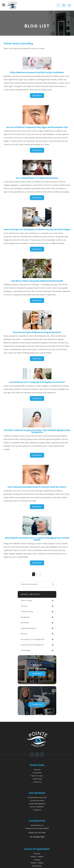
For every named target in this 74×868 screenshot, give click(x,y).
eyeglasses (25, 617)
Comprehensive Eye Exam (37, 797)
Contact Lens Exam (37, 801)
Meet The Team (37, 776)
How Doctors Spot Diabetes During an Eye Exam (37, 332)
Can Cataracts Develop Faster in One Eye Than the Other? (37, 487)
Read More (37, 95)
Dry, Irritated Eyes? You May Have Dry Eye (37, 178)
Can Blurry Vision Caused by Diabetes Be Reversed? (37, 281)
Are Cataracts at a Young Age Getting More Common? (37, 382)
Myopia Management (37, 804)
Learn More (37, 674)
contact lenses (27, 612)
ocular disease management (32, 645)
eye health (25, 623)
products (24, 634)
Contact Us (37, 704)
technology (25, 650)
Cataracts (37, 810)
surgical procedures (29, 628)
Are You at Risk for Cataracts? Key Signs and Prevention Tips (37, 127)
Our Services (37, 773)
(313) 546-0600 (40, 833)
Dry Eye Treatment (37, 807)
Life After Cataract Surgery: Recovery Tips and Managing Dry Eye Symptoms (37, 431)
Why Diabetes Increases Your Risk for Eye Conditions (37, 72)
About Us (37, 770)
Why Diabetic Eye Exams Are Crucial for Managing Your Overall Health (37, 539)
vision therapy (27, 600)
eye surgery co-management (33, 639)
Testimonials (37, 779)
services (24, 606)
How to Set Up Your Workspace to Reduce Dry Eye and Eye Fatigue (37, 229)
